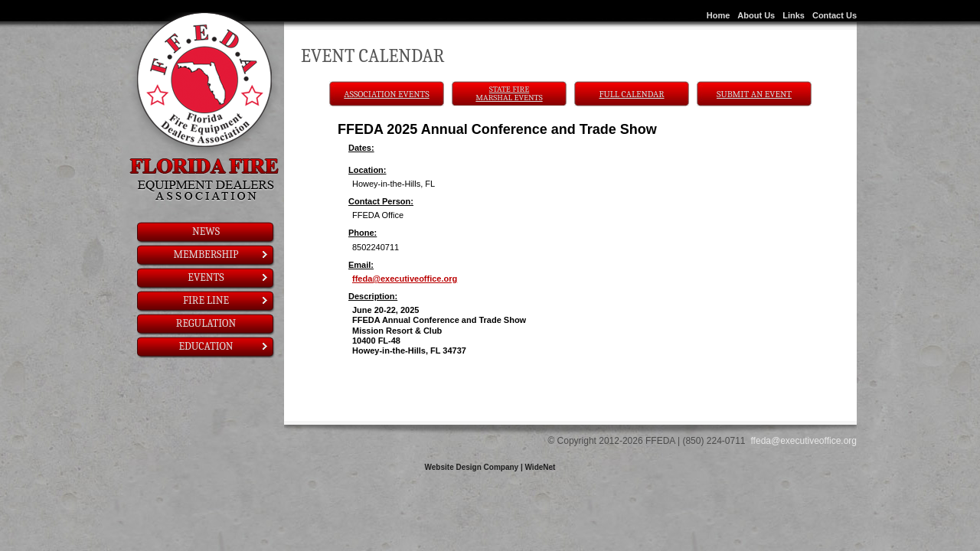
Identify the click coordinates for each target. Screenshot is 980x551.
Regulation (206, 323)
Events (229, 277)
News (206, 231)
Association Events (386, 94)
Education (224, 346)
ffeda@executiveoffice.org (405, 279)
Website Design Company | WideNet (490, 467)
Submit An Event (754, 94)
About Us (756, 15)
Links (794, 15)
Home (719, 15)
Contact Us (835, 15)
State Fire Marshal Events (509, 93)
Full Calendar (632, 94)
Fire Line (226, 300)
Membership (222, 254)
